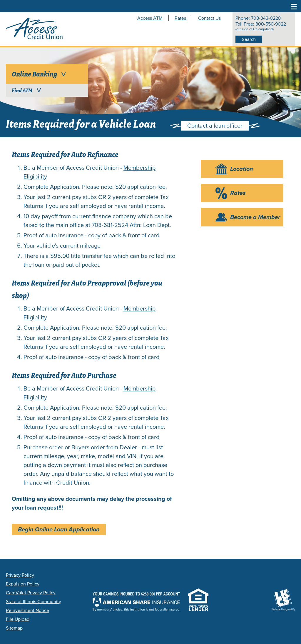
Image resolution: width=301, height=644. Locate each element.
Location (242, 169)
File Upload (18, 619)
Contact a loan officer (215, 126)
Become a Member (255, 217)
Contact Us (209, 18)
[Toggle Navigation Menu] (294, 6)
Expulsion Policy (23, 584)
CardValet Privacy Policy (31, 593)
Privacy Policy (20, 575)
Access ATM (150, 18)
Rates (180, 18)
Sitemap (14, 628)
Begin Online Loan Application (59, 530)
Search (249, 39)
